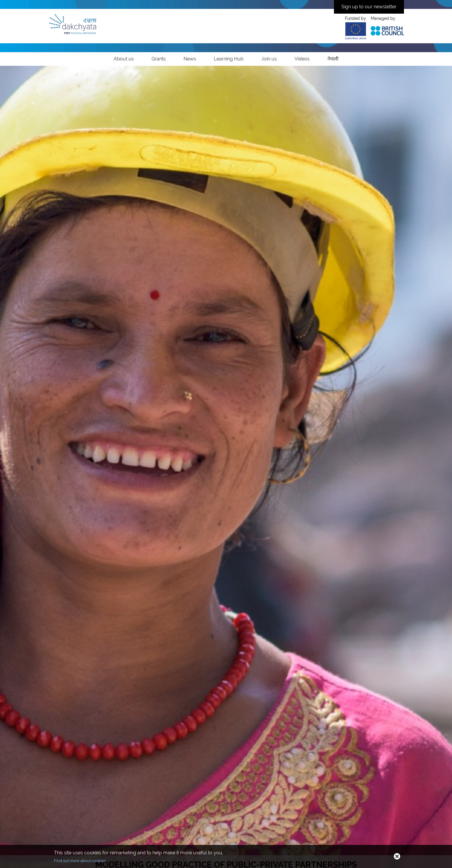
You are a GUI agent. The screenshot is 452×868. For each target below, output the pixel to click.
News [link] (190, 59)
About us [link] (124, 59)
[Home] (73, 24)
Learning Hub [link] (229, 59)
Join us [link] (269, 59)
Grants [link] (159, 59)
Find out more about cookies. (80, 861)
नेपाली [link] (333, 59)
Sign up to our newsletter (369, 7)
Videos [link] (302, 59)
